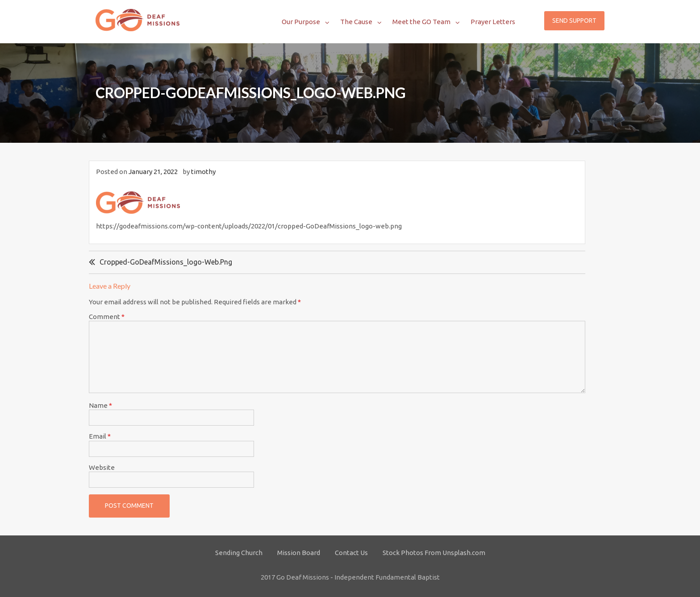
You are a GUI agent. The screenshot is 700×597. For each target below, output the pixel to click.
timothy (203, 172)
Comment (107, 317)
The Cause (356, 22)
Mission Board (299, 553)
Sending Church (239, 553)
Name (100, 405)
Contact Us (351, 553)
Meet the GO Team (421, 22)
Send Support (574, 21)
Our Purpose (301, 22)
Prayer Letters (493, 22)
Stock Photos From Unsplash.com (434, 553)
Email (100, 436)
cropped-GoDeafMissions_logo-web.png (166, 262)
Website (102, 467)
